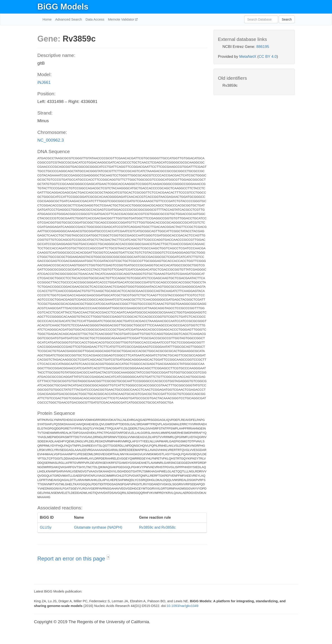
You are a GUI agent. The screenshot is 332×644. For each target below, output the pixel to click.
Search (287, 19)
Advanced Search (69, 19)
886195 (263, 47)
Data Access (95, 19)
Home (47, 19)
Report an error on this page (72, 559)
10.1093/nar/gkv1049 (182, 606)
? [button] (108, 558)
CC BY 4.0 (268, 57)
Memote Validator (122, 19)
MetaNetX (248, 57)
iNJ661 (44, 82)
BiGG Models (63, 7)
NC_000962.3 (51, 140)
